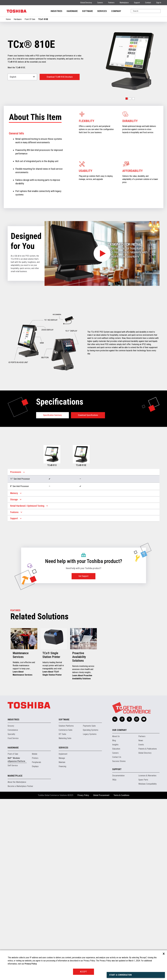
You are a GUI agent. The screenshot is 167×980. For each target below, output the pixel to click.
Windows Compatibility (148, 784)
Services (63, 748)
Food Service (13, 738)
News (141, 740)
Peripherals (36, 762)
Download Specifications (88, 415)
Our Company (119, 730)
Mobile (35, 754)
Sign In (159, 3)
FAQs (114, 780)
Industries (13, 719)
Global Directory (86, 3)
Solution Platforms (66, 726)
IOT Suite (62, 734)
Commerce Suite (66, 730)
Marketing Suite (65, 738)
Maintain (62, 762)
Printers (35, 758)
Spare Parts (143, 780)
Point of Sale (13, 754)
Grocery (11, 726)
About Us (116, 736)
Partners (111, 3)
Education (116, 749)
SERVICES (102, 11)
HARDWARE (72, 11)
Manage (62, 758)
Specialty (11, 734)
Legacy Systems (90, 734)
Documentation (118, 776)
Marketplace (124, 3)
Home (8, 19)
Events (141, 745)
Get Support (83, 576)
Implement (63, 754)
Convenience (13, 730)
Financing (62, 766)
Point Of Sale (30, 19)
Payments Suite (89, 726)
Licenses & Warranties (147, 776)
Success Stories (119, 761)
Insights (115, 745)
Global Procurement (101, 795)
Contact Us (117, 757)
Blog (114, 740)
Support (137, 3)
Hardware (18, 19)
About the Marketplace (17, 782)
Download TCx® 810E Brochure (60, 77)
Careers (100, 3)
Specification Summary (52, 415)
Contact (148, 3)
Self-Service (13, 765)
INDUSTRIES (56, 11)
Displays (35, 766)
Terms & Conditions (121, 795)
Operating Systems (91, 730)
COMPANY (116, 11)
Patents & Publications (148, 749)
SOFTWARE (87, 11)
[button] (127, 99)
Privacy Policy (83, 795)
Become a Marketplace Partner (20, 786)
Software (64, 719)
